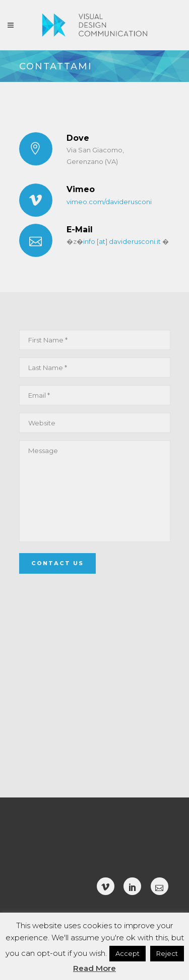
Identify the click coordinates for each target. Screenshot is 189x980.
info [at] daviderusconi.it (122, 241)
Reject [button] (167, 953)
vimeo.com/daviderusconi (109, 202)
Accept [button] (128, 953)
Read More (94, 968)
